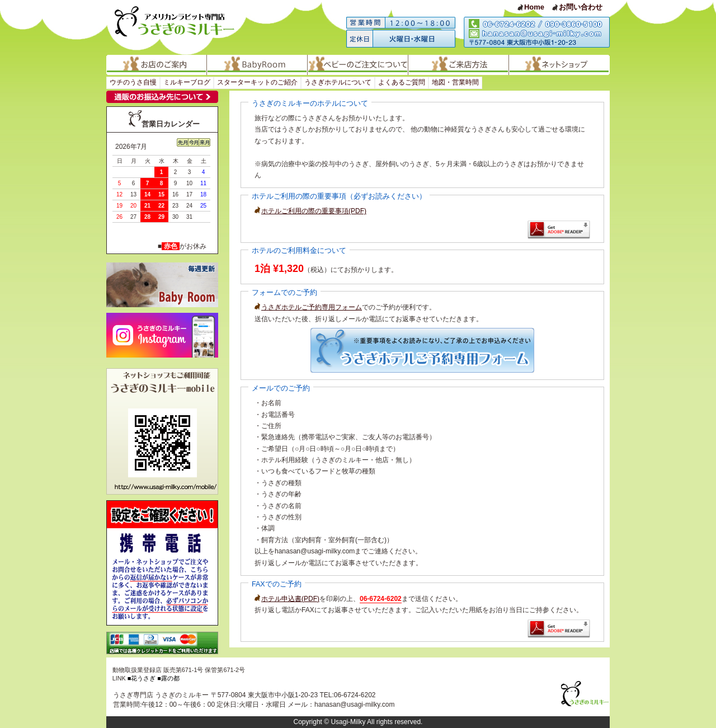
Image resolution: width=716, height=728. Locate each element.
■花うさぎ (142, 678)
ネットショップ (559, 65)
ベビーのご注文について (358, 65)
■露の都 (168, 678)
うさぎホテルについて (338, 82)
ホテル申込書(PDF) (287, 599)
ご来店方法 (459, 65)
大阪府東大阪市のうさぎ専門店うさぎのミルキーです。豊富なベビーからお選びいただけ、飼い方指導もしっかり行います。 (177, 27)
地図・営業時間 (455, 82)
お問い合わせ (581, 7)
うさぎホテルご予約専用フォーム (308, 307)
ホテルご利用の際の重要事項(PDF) (310, 211)
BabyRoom (257, 65)
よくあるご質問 (402, 82)
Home (534, 7)
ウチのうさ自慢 (133, 82)
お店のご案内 (157, 65)
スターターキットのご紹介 (257, 82)
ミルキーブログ (187, 82)
